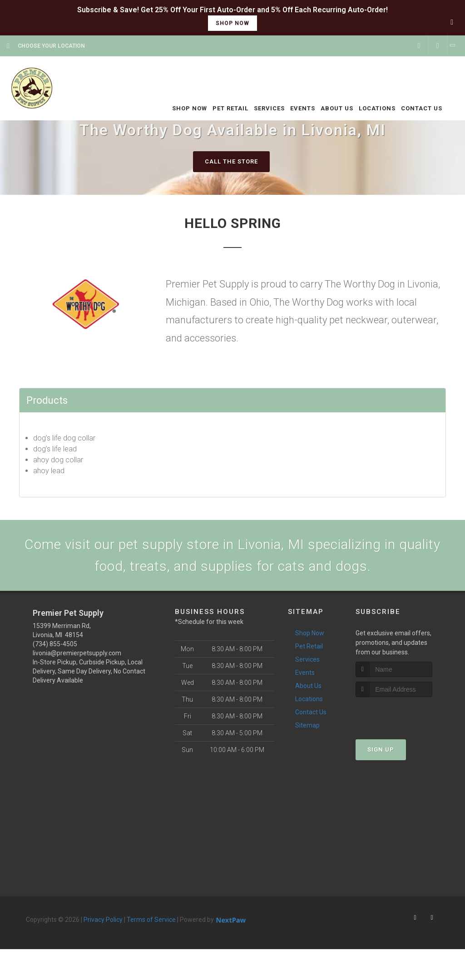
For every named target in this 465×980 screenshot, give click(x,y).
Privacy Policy (103, 920)
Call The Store (231, 161)
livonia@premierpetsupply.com (77, 653)
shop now (232, 23)
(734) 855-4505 (55, 644)
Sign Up (381, 750)
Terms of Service (151, 920)
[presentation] (404, 714)
